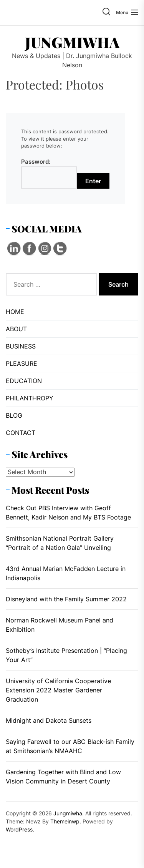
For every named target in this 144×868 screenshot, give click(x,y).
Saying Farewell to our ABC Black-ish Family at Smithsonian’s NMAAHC (70, 746)
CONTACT (21, 433)
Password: (49, 173)
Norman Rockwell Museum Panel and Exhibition (60, 625)
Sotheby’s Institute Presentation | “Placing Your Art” (66, 655)
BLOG (14, 415)
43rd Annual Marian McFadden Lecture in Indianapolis (66, 573)
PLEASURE (22, 363)
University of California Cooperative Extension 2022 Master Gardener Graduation (58, 690)
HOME (15, 312)
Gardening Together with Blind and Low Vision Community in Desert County (63, 777)
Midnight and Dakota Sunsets (49, 720)
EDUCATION (24, 381)
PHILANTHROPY (30, 398)
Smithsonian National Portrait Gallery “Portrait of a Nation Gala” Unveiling (60, 543)
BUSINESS (21, 346)
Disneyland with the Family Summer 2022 (66, 599)
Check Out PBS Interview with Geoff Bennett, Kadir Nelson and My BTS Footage (68, 513)
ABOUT (16, 329)
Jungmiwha (72, 42)
